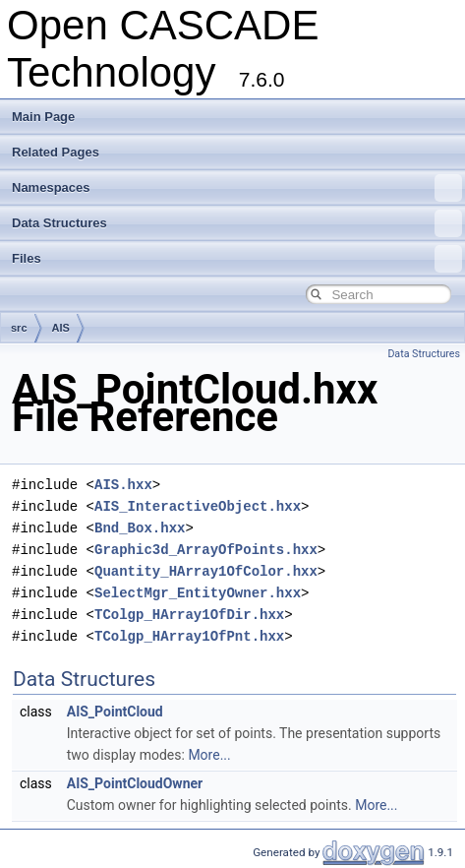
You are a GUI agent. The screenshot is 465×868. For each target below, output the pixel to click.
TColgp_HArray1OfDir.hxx (189, 615)
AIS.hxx (123, 485)
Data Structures (237, 223)
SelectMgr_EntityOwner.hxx (198, 593)
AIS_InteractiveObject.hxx (198, 506)
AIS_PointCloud (115, 712)
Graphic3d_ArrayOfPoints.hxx (206, 550)
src (19, 328)
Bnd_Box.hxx (140, 528)
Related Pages (56, 152)
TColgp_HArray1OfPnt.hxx (189, 636)
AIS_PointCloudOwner (135, 783)
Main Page (43, 117)
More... (209, 755)
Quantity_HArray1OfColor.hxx (206, 571)
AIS (61, 328)
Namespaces (237, 188)
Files (237, 259)
